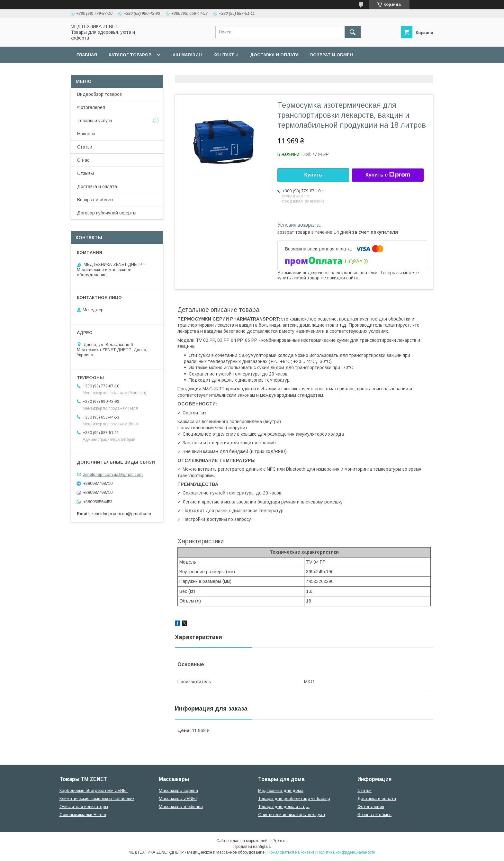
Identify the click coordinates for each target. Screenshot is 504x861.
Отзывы (85, 173)
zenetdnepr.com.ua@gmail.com (113, 474)
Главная (87, 55)
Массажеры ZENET (178, 798)
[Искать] (353, 32)
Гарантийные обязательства (199, 72)
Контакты (226, 55)
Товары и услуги (94, 121)
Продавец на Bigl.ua (252, 847)
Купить (313, 175)
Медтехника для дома (281, 790)
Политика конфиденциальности (346, 852)
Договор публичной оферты (113, 72)
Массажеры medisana (181, 807)
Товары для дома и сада (284, 807)
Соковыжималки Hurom (83, 815)
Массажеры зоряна (178, 790)
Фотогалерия (371, 807)
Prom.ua (280, 841)
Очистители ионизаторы (84, 807)
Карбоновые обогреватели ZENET (94, 790)
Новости (86, 134)
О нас (83, 160)
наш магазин (186, 55)
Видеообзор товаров (99, 94)
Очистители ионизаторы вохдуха (292, 815)
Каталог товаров (130, 55)
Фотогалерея (91, 107)
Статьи (85, 147)
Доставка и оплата (274, 55)
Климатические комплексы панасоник (97, 798)
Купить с (388, 175)
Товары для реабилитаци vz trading (294, 798)
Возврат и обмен (332, 55)
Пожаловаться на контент (291, 852)
